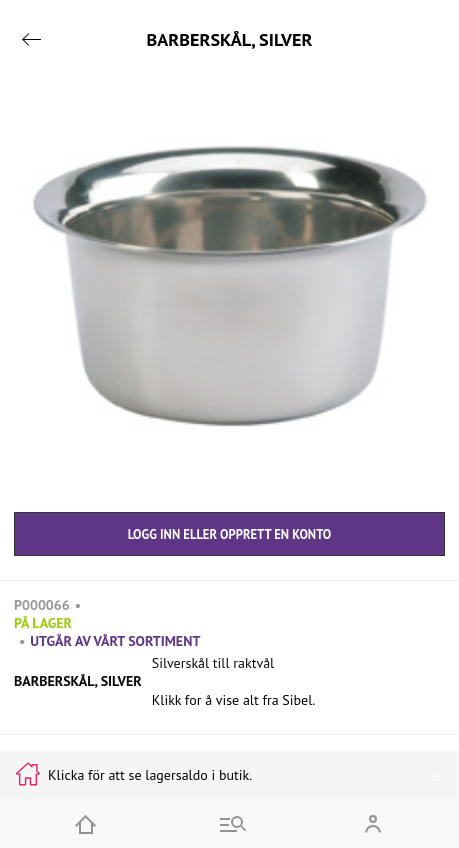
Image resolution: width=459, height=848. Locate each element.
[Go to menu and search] (230, 823)
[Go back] (31, 39)
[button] (229, 288)
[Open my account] (373, 823)
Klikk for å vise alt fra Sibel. (234, 700)
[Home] (86, 823)
